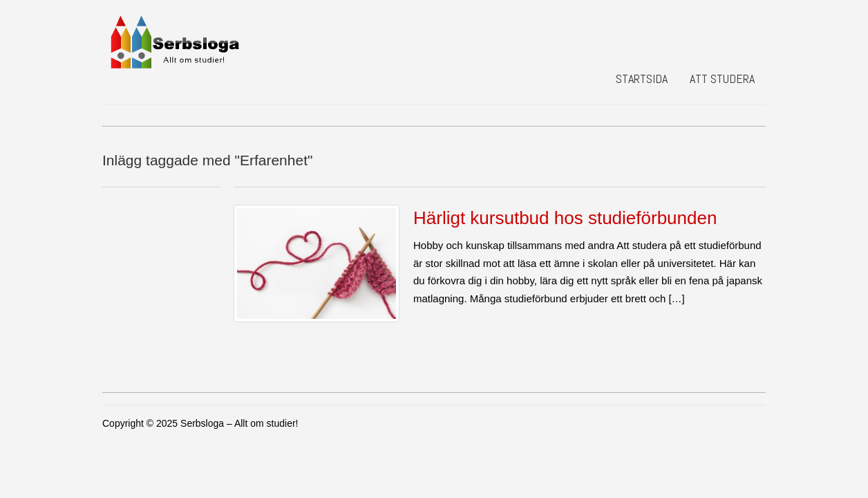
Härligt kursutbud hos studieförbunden (565, 218)
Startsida (642, 79)
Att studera (722, 79)
